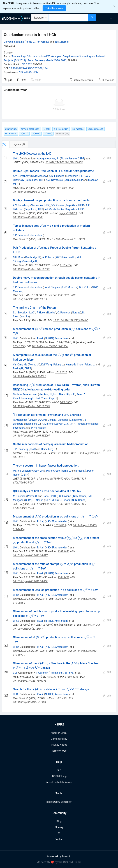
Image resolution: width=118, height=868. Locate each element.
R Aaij (40, 338)
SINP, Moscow (39, 176)
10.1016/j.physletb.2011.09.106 (30, 299)
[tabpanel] (59, 430)
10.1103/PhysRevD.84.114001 (29, 376)
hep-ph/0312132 (54, 504)
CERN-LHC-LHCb (28, 72)
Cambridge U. (33, 257)
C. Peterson (64, 313)
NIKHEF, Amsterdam (56, 338)
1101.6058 (72, 677)
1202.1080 (63, 551)
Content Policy (59, 739)
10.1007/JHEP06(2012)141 (28, 629)
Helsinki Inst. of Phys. (62, 673)
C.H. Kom (18, 257)
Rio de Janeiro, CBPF (72, 159)
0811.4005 (63, 453)
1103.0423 (60, 525)
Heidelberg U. (33, 424)
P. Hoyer (41, 313)
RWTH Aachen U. (65, 257)
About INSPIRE (59, 733)
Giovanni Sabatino (14, 42)
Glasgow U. (76, 420)
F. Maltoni (47, 424)
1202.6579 (60, 599)
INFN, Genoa (80, 496)
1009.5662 (66, 402)
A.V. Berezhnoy (21, 176)
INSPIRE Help (59, 776)
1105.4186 (66, 265)
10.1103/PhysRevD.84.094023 (29, 192)
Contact (59, 839)
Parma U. (32, 496)
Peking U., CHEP (22, 369)
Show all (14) (62, 134)
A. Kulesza (48, 257)
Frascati (81, 471)
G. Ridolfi (65, 500)
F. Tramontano (82, 424)
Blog (59, 821)
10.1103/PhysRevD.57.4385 (28, 217)
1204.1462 (63, 577)
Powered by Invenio (59, 856)
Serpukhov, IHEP (75, 176)
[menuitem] (111, 18)
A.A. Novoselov (54, 180)
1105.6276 (63, 295)
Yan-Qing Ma (20, 365)
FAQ (59, 770)
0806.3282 (66, 432)
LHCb (16, 159)
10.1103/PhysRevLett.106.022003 (31, 406)
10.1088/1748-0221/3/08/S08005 (64, 162)
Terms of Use (59, 751)
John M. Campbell (58, 420)
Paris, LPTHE (50, 496)
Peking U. (34, 365)
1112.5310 (60, 651)
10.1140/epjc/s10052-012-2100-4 (50, 346)
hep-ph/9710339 (68, 213)
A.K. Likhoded (57, 176)
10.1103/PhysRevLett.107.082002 (31, 269)
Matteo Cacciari (22, 471)
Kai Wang (47, 365)
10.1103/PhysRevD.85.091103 (29, 702)
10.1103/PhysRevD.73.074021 (69, 239)
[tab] (14, 144)
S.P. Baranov (20, 235)
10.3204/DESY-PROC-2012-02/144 (28, 68)
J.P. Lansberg (20, 449)
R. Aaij (41, 521)
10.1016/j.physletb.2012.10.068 (30, 581)
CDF (15, 673)
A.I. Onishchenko (55, 209)
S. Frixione (65, 496)
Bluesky (59, 827)
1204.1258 (19, 346)
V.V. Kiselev (58, 205)
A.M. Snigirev (53, 287)
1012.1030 (61, 372)
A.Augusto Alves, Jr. (48, 159)
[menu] (108, 18)
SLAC (31, 313)
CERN (25, 475)
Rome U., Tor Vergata (37, 42)
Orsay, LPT (38, 471)
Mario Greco (53, 471)
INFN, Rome (61, 42)
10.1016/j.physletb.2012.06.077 (30, 555)
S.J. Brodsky (20, 313)
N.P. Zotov (85, 287)
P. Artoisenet (20, 420)
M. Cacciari (19, 496)
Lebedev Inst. (36, 235)
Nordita (51, 313)
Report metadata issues (59, 782)
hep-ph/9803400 (54, 479)
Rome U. (66, 471)
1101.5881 (61, 188)
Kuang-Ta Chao (74, 365)
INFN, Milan (51, 500)
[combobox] (68, 18)
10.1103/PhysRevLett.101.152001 (31, 436)
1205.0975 (88, 625)
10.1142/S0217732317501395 (30, 681)
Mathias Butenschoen (25, 394)
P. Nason (38, 500)
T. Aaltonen (42, 673)
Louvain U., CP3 (37, 420)
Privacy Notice (59, 745)
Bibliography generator (59, 802)
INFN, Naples (38, 428)
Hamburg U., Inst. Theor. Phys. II (57, 394)
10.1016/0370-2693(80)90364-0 (71, 320)
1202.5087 (61, 698)
